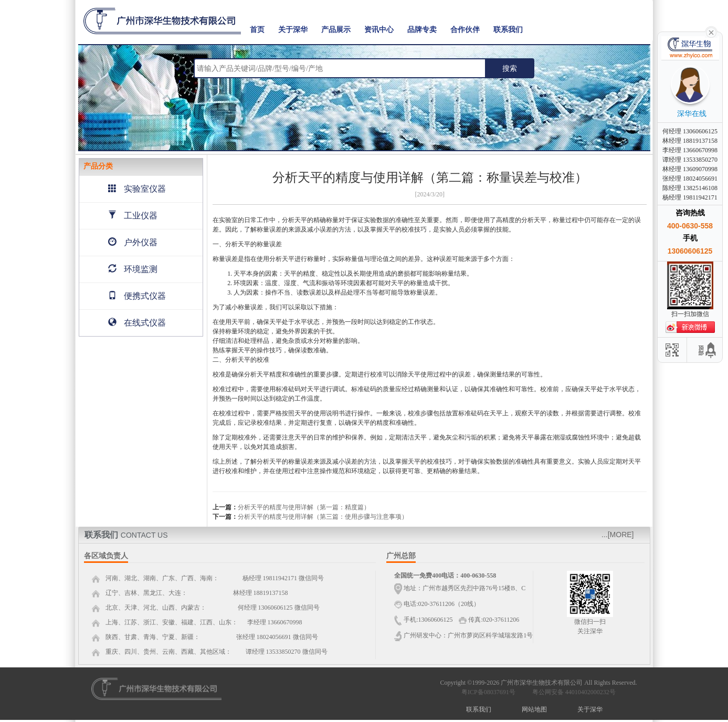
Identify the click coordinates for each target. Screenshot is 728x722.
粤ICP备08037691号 (488, 692)
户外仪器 (133, 242)
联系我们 (508, 30)
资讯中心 (379, 30)
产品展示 (336, 30)
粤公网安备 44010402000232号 (572, 692)
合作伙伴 (465, 30)
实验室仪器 (137, 189)
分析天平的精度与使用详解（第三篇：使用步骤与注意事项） (323, 517)
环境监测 (133, 269)
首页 (257, 30)
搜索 (510, 68)
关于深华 (293, 30)
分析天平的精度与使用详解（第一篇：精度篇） (304, 507)
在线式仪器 (137, 323)
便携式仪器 (137, 296)
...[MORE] (618, 535)
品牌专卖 (422, 30)
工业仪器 (133, 216)
